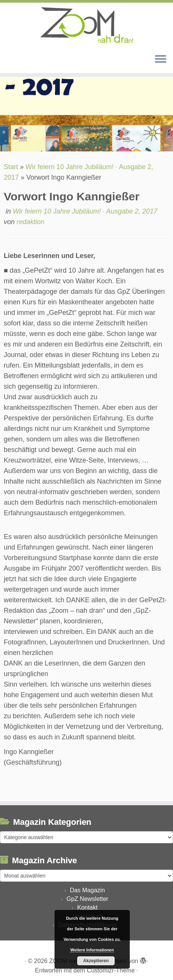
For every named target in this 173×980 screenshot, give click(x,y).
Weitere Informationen (92, 950)
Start (11, 167)
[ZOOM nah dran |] (86, 25)
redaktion (30, 222)
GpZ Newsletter (87, 899)
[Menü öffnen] (161, 60)
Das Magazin (87, 890)
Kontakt (87, 907)
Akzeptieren (96, 961)
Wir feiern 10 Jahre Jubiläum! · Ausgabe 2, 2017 (85, 211)
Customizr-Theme (111, 970)
